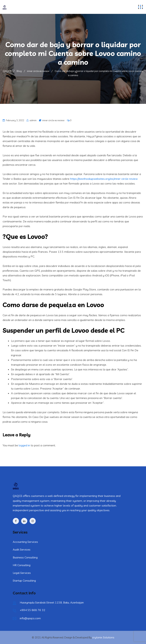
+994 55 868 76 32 (33, 610)
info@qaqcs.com (30, 618)
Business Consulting (25, 557)
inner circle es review (53, 120)
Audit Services (22, 549)
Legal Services (22, 573)
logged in (24, 445)
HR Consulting (22, 565)
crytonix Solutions (103, 637)
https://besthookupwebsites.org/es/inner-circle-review (104, 179)
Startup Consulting (24, 581)
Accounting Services (25, 542)
